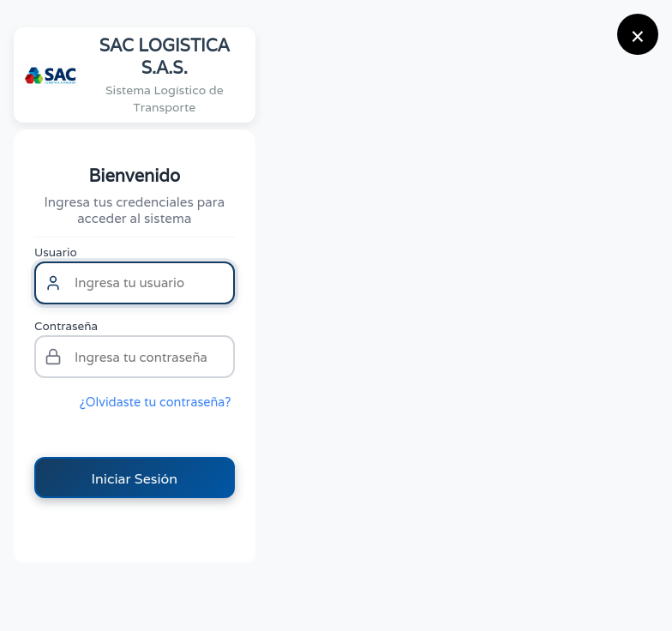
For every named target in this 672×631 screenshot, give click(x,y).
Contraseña (66, 326)
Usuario (56, 252)
